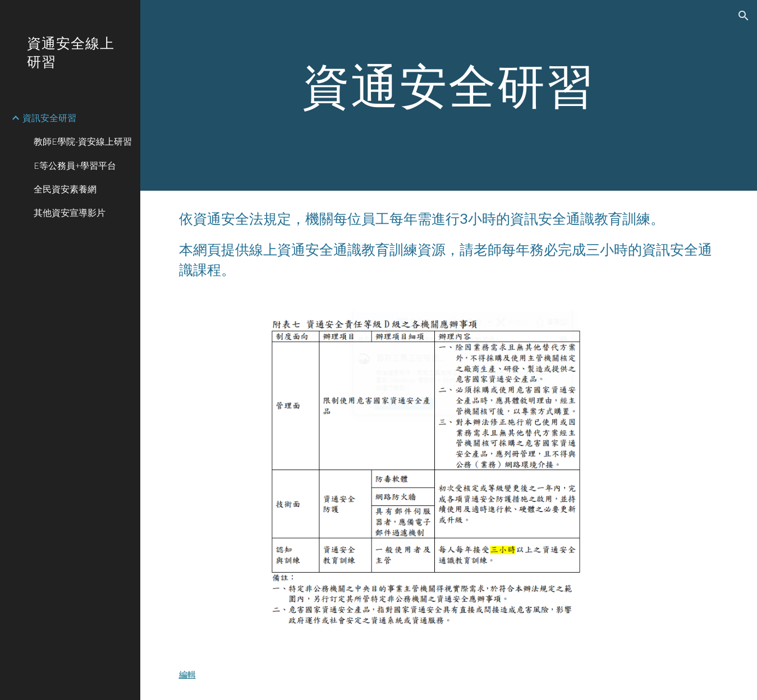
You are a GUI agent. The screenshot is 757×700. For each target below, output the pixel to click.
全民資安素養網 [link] (65, 189)
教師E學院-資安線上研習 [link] (83, 141)
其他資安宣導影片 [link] (70, 212)
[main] (449, 95)
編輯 (187, 674)
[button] (744, 16)
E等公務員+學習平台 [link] (75, 165)
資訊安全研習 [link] (49, 118)
